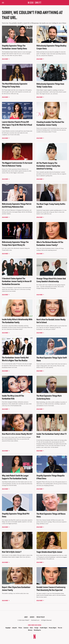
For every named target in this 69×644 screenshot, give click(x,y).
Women (30, 630)
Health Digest (44, 628)
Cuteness (26, 628)
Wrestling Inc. (37, 630)
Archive (32, 617)
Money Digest (53, 628)
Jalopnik (14, 628)
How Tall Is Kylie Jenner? (12, 552)
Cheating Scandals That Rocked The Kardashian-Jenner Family (50, 123)
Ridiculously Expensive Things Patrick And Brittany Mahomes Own (17, 205)
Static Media (25, 620)
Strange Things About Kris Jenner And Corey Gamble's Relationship (51, 280)
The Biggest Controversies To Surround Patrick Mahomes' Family (17, 164)
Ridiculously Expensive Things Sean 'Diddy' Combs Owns (50, 85)
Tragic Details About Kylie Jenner (49, 552)
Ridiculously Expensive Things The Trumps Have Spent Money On (15, 243)
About (26, 617)
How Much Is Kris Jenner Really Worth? (17, 434)
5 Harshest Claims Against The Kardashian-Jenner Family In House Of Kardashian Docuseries (17, 281)
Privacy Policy (41, 617)
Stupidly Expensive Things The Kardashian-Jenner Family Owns (14, 47)
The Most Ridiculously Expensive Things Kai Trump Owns (15, 85)
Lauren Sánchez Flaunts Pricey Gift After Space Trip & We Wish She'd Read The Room (17, 125)
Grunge (36, 628)
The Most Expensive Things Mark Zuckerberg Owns (49, 397)
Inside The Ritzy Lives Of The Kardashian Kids (13, 397)
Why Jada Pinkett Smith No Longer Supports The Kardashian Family (15, 477)
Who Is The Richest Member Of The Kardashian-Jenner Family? (50, 243)
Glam (31, 628)
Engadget (8, 628)
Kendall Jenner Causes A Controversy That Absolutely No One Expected (51, 589)
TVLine (20, 628)
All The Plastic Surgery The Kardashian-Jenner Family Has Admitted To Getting (48, 166)
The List (60, 628)
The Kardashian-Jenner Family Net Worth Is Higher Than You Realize (15, 359)
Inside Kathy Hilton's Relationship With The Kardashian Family (17, 321)
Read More (5, 59)
